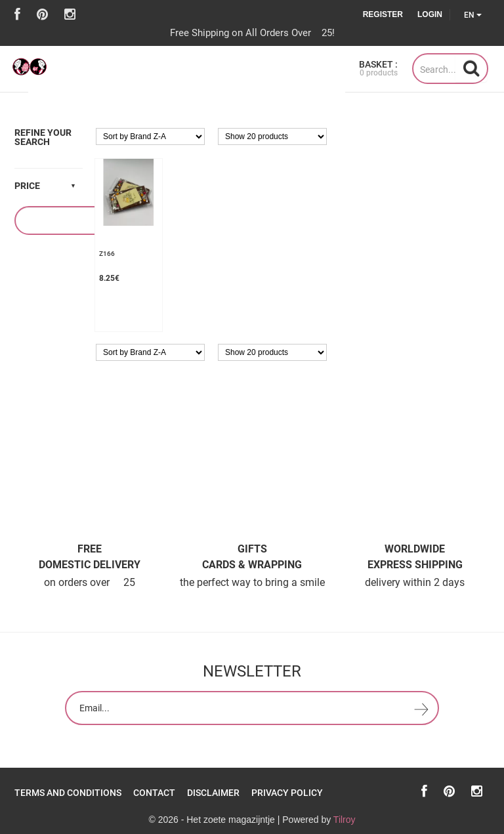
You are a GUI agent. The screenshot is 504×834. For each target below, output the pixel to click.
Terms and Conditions (68, 793)
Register (383, 14)
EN (473, 15)
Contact (154, 793)
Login (430, 14)
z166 (107, 254)
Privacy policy (287, 793)
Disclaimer (213, 793)
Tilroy (345, 820)
